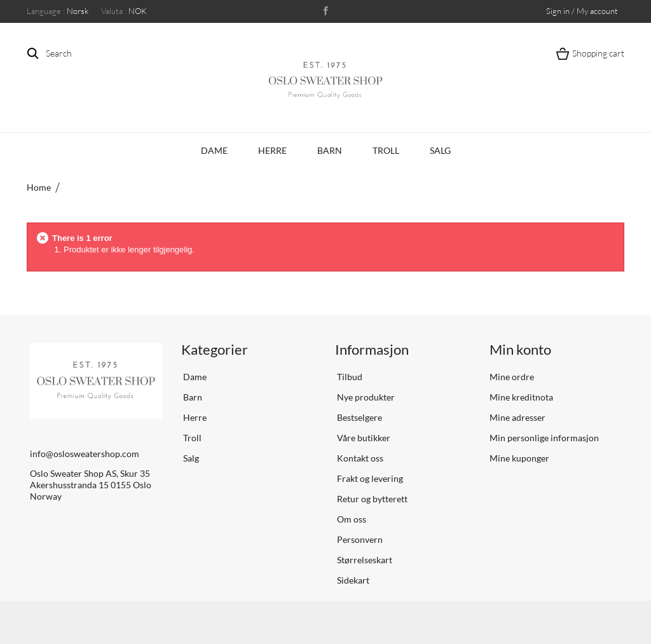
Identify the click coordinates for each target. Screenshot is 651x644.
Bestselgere (359, 417)
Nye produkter (365, 397)
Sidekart (352, 580)
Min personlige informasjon (544, 438)
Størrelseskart (364, 560)
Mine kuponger (519, 458)
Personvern (359, 539)
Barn (330, 150)
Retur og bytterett (371, 499)
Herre (272, 150)
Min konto (520, 349)
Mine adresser (517, 417)
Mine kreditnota (521, 397)
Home (39, 187)
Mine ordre (512, 377)
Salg (440, 150)
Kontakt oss (359, 458)
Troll (386, 150)
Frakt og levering (369, 478)
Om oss (351, 519)
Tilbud (349, 377)
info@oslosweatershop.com (85, 454)
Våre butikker (363, 438)
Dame (214, 150)
